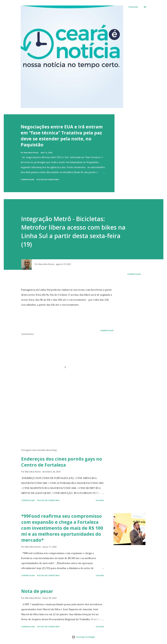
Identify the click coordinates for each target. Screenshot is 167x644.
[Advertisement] (63, 418)
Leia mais (100, 500)
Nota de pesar (37, 591)
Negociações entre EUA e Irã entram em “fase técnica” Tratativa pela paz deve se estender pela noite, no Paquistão (62, 136)
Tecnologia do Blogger (84, 637)
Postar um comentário (48, 179)
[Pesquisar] (133, 7)
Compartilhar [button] (27, 179)
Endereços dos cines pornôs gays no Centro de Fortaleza (62, 462)
